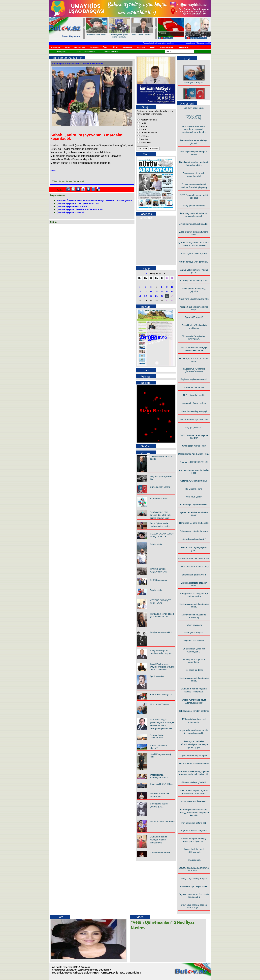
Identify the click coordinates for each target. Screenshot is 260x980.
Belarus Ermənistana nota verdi (194, 764)
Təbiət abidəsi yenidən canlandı (194, 711)
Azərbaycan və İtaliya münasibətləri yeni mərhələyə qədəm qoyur (194, 744)
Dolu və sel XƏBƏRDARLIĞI (194, 462)
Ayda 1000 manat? (194, 317)
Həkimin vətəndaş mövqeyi (194, 411)
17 (172, 291)
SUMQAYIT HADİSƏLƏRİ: (194, 802)
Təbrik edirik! (156, 544)
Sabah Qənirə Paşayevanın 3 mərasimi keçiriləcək (78, 63)
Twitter (73, 189)
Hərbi (143, 123)
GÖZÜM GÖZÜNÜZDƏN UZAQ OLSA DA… (162, 535)
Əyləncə (144, 136)
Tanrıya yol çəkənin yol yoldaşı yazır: (125, 36)
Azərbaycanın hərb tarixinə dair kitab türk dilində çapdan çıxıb (160, 515)
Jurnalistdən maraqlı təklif (194, 446)
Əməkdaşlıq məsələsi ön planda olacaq (194, 360)
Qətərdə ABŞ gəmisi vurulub (194, 481)
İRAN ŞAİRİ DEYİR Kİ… (162, 784)
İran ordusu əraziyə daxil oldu (194, 419)
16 (167, 291)
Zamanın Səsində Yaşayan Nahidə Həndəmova (158, 840)
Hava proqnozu (194, 860)
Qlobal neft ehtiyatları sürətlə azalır (194, 514)
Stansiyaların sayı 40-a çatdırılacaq (194, 661)
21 (156, 296)
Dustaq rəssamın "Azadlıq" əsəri (194, 567)
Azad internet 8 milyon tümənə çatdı (194, 233)
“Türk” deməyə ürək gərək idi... (102, 36)
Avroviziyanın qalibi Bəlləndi (194, 254)
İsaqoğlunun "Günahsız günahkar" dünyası (206, 43)
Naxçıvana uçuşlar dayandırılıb (194, 299)
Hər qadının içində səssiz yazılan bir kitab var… (162, 615)
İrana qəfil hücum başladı (194, 403)
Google (83, 189)
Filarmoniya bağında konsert (194, 504)
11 (140, 291)
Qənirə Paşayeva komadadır (71, 212)
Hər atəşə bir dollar (194, 670)
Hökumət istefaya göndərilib (194, 782)
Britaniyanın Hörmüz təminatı (194, 531)
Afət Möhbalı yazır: (159, 499)
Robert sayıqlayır (194, 625)
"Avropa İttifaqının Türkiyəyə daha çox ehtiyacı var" (194, 840)
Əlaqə (65, 36)
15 (162, 291)
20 (151, 296)
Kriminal (144, 139)
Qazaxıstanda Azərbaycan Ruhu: (194, 454)
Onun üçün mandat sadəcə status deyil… (194, 906)
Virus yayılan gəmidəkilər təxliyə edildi (194, 471)
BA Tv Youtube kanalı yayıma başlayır (194, 437)
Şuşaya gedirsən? (194, 428)
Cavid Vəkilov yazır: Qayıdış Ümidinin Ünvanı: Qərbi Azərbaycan (162, 667)
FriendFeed (93, 189)
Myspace (78, 189)
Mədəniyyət (146, 142)
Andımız (162, 33)
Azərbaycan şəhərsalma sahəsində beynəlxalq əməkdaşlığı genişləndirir (194, 129)
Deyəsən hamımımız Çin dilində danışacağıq (194, 896)
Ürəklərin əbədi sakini (149, 35)
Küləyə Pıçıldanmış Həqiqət (194, 879)
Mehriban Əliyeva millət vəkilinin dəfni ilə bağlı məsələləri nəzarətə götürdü (95, 200)
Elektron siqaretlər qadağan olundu (194, 584)
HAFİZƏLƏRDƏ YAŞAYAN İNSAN (159, 570)
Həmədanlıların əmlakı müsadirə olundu (194, 605)
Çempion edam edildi (160, 853)
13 (151, 291)
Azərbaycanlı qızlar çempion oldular (194, 153)
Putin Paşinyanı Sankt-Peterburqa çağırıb (195, 34)
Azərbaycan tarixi (149, 120)
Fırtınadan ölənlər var (194, 387)
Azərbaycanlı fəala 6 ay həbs (194, 281)
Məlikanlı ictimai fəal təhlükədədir (194, 558)
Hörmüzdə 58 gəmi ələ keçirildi (194, 523)
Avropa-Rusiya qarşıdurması (157, 736)
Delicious (98, 189)
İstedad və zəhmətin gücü (194, 539)
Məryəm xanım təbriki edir (162, 821)
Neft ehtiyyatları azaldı (194, 395)
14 (156, 291)
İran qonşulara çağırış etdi (194, 823)
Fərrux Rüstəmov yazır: (161, 695)
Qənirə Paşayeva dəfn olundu (72, 206)
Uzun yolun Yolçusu (159, 704)
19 (145, 296)
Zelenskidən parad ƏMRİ (194, 575)
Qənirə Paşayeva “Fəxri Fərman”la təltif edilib (80, 209)
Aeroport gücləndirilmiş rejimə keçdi (161, 43)
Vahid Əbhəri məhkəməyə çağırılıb (194, 290)
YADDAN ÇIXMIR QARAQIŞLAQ (194, 117)
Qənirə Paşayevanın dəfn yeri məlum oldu (78, 203)
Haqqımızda (75, 36)
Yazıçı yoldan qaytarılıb (194, 206)
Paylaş (53, 170)
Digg (88, 189)
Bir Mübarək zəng (158, 580)
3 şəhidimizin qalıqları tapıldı (194, 755)
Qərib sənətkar (157, 676)
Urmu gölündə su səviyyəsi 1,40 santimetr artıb (194, 595)
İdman (143, 126)
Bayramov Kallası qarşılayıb (194, 831)
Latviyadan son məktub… (162, 632)
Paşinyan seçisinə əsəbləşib (194, 379)
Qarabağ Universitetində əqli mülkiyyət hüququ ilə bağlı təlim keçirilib (194, 812)
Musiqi (144, 130)
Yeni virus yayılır (194, 497)
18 (140, 296)
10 (172, 287)
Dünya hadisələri (148, 133)
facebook (68, 189)
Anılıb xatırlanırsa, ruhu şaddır (194, 224)
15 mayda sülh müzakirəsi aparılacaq (194, 616)
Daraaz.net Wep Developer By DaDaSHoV (88, 970)
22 (162, 296)
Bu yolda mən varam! (160, 487)
